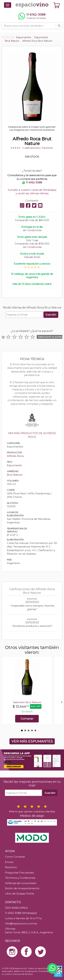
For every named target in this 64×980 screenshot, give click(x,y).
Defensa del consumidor (21, 883)
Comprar (27, 719)
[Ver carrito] (57, 5)
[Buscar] (59, 26)
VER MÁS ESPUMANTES (32, 741)
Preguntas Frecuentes (19, 873)
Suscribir (51, 315)
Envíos (9, 862)
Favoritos (47, 148)
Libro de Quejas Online (20, 894)
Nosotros (11, 867)
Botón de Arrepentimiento (22, 888)
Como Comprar (15, 857)
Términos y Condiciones (20, 878)
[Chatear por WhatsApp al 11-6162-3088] (32, 16)
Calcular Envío (32, 257)
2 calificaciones (31, 148)
